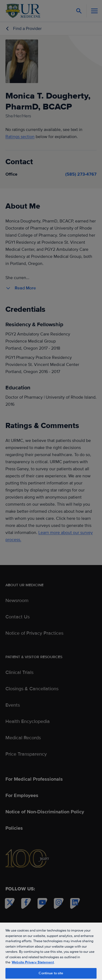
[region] (51, 951)
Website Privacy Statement (33, 962)
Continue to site (51, 973)
